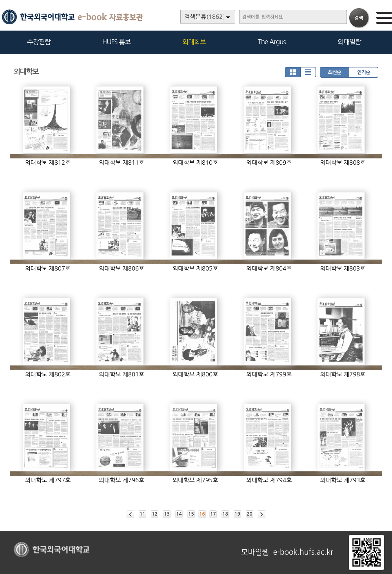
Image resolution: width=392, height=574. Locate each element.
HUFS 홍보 (116, 42)
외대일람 (349, 42)
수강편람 (39, 42)
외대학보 (194, 42)
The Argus (272, 42)
